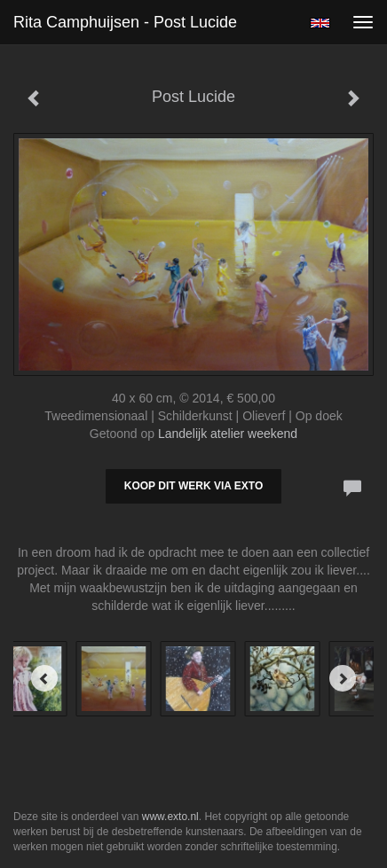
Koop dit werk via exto (193, 486)
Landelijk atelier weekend (228, 434)
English (320, 23)
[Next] (343, 678)
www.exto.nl (170, 817)
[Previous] (44, 678)
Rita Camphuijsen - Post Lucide (125, 22)
